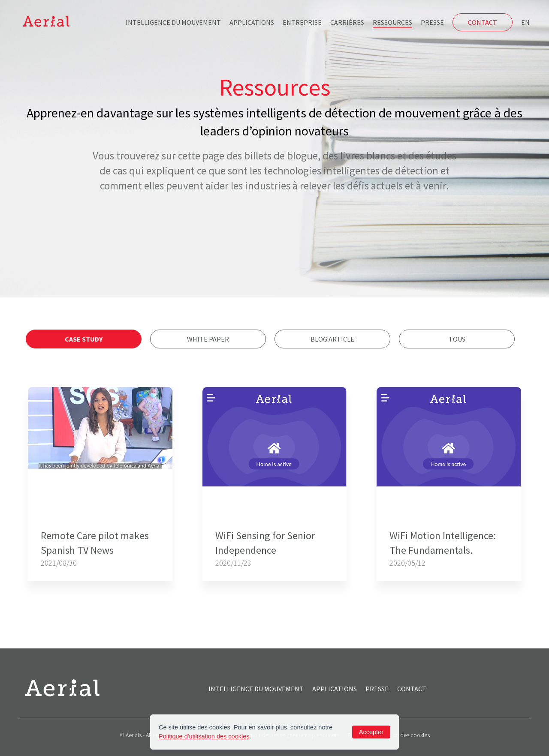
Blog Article (332, 339)
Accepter (371, 732)
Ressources (392, 22)
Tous (457, 339)
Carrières (347, 22)
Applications (252, 22)
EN (525, 22)
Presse (432, 22)
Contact (483, 22)
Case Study (84, 339)
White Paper (208, 339)
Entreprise (302, 22)
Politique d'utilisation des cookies (204, 736)
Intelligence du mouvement (173, 22)
